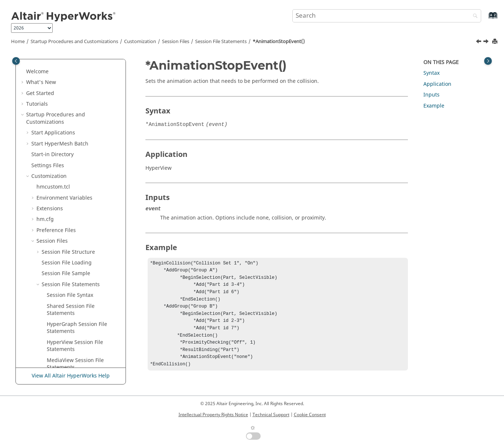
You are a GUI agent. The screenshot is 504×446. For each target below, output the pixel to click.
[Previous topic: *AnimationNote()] (479, 42)
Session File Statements (221, 42)
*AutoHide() (62, 279)
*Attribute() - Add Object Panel (77, 232)
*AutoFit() (59, 268)
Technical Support (271, 415)
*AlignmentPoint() (69, 88)
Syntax (431, 73)
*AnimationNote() (69, 142)
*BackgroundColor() (72, 366)
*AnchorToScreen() (71, 120)
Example (434, 106)
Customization (140, 42)
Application (437, 84)
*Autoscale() (62, 301)
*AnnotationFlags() (70, 174)
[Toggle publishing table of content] (16, 61)
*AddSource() (64, 66)
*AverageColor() (67, 322)
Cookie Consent (310, 415)
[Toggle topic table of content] (488, 61)
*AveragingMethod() (73, 333)
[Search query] (387, 16)
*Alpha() (57, 99)
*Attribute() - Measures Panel (83, 257)
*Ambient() (61, 110)
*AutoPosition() (66, 290)
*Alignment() (63, 77)
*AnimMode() (64, 164)
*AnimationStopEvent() (279, 42)
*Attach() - (76, 207)
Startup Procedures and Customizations (74, 42)
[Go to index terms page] (485, 19)
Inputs (431, 95)
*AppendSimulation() (73, 185)
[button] (44, 66)
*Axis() (55, 344)
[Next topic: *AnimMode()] (487, 42)
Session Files (176, 42)
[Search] (473, 16)
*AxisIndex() (62, 355)
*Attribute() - (79, 247)
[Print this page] (496, 42)
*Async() (57, 196)
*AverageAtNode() (70, 311)
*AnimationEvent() (70, 131)
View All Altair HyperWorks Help (71, 376)
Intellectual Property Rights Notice (213, 415)
